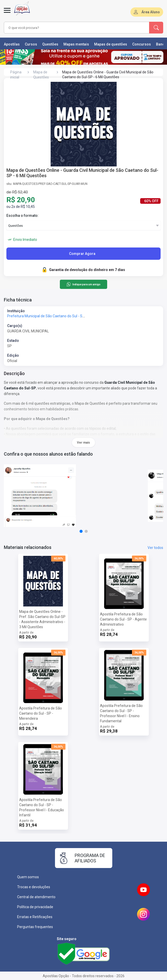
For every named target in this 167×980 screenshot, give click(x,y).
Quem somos (28, 877)
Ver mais (83, 443)
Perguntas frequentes (35, 927)
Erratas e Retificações (35, 917)
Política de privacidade (35, 907)
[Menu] (7, 13)
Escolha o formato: (23, 216)
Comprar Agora (82, 254)
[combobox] (72, 28)
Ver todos (155, 548)
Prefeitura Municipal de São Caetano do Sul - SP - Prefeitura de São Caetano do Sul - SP (78, 316)
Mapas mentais (76, 44)
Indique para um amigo (83, 284)
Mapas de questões (111, 44)
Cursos (31, 44)
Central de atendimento (36, 897)
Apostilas (12, 44)
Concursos (142, 44)
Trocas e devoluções (34, 887)
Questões (50, 44)
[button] (81, 531)
